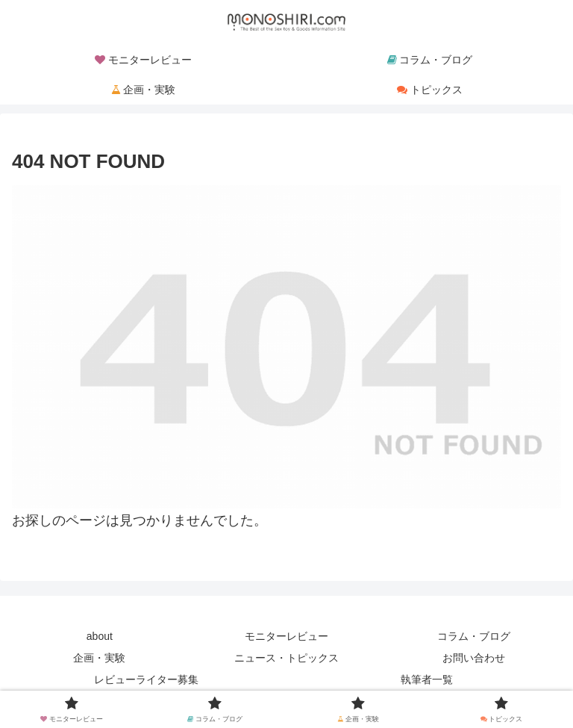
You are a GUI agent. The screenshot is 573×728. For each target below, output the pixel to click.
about (100, 636)
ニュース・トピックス (286, 658)
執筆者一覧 (427, 679)
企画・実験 (99, 658)
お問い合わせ (474, 658)
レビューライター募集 (146, 679)
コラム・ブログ (474, 636)
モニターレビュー (286, 636)
